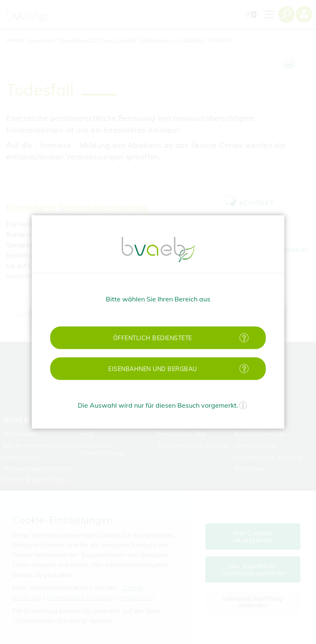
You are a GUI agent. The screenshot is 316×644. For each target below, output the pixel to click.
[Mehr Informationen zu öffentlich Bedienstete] (244, 338)
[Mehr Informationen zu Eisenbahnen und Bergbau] (244, 369)
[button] (158, 338)
